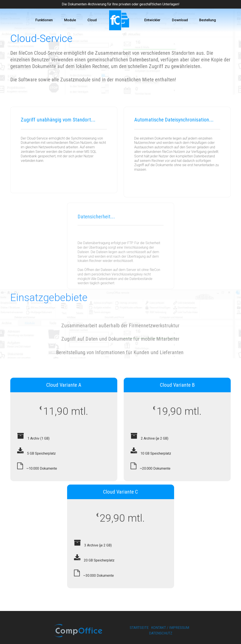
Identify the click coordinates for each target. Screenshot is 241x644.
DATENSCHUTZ (161, 638)
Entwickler (152, 20)
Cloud (92, 20)
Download (180, 20)
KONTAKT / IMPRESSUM (170, 632)
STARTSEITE (139, 632)
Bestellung (208, 20)
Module (70, 20)
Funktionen (44, 20)
